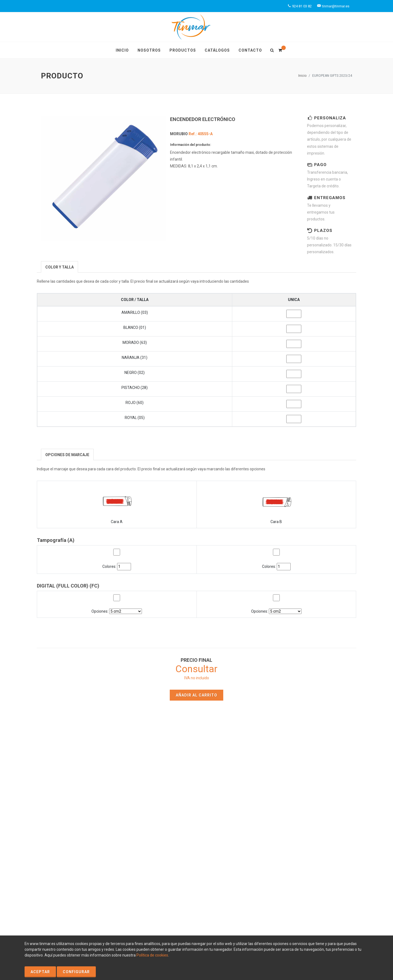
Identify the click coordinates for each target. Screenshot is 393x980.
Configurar (76, 972)
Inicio (302, 76)
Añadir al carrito (196, 695)
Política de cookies (152, 955)
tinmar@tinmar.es (320, 820)
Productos (238, 788)
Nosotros (157, 796)
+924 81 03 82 (320, 814)
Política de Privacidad (118, 900)
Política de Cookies (58, 900)
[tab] (59, 267)
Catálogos (238, 796)
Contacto (157, 804)
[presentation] (59, 267)
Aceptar (40, 972)
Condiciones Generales (89, 905)
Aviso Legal (87, 900)
